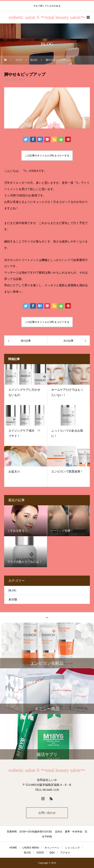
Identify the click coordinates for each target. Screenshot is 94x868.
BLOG (22, 80)
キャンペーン (52, 848)
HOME (13, 848)
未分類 (13, 600)
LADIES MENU (31, 848)
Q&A (52, 853)
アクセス (65, 853)
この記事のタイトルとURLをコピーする (47, 156)
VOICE (40, 853)
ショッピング (72, 848)
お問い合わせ (47, 813)
